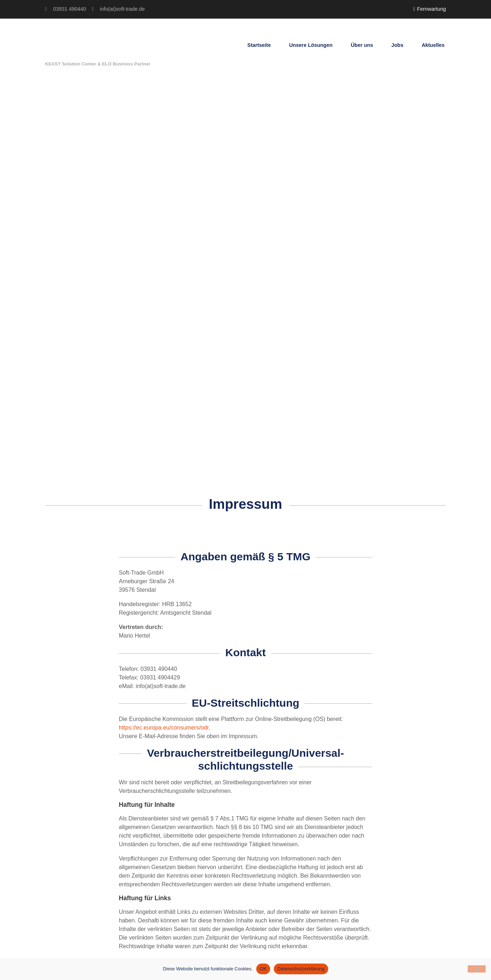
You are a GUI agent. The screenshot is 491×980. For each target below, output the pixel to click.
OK (263, 969)
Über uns (362, 45)
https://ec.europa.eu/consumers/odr (164, 728)
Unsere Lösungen (311, 45)
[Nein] (477, 969)
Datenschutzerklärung (301, 969)
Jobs (398, 45)
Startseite (259, 45)
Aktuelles (433, 45)
